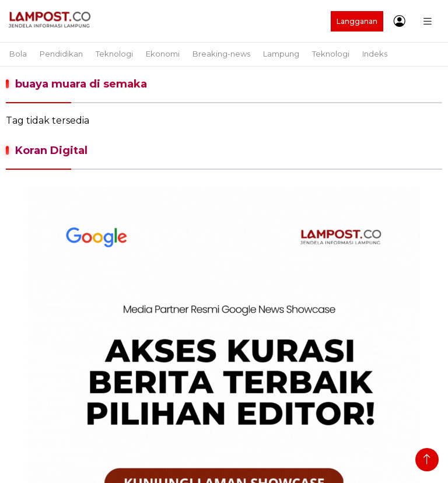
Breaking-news (221, 54)
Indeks (375, 54)
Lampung (281, 54)
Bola (18, 54)
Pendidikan (61, 54)
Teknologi (114, 54)
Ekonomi (163, 54)
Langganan (357, 21)
